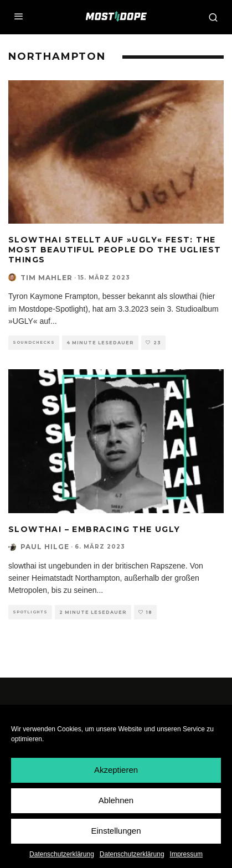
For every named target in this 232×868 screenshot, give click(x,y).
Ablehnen (116, 801)
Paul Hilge (45, 547)
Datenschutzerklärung (62, 855)
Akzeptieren (116, 770)
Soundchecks (34, 342)
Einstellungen (116, 831)
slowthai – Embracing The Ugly (94, 529)
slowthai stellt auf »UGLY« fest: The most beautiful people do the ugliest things (115, 250)
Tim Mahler (47, 278)
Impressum (186, 855)
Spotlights (30, 612)
